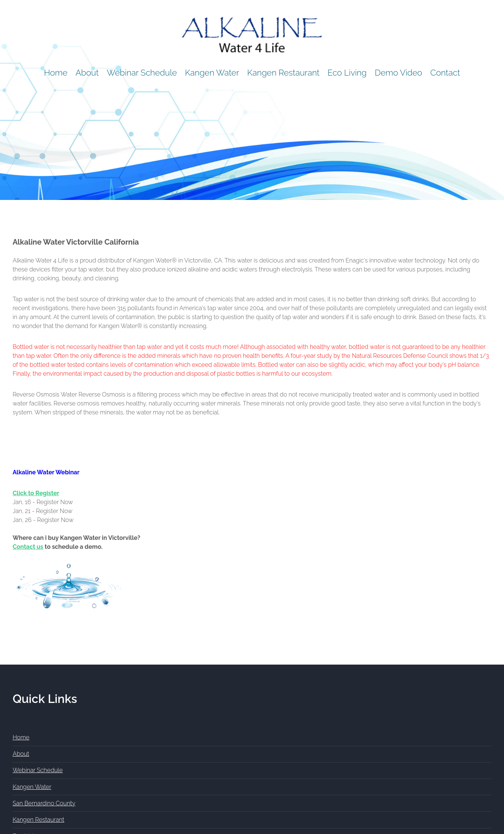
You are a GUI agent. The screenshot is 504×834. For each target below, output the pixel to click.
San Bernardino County (44, 803)
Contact (445, 73)
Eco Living (347, 73)
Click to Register (36, 493)
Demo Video (398, 73)
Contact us (28, 547)
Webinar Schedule (142, 73)
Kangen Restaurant (283, 73)
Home (56, 73)
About (87, 73)
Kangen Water (212, 73)
